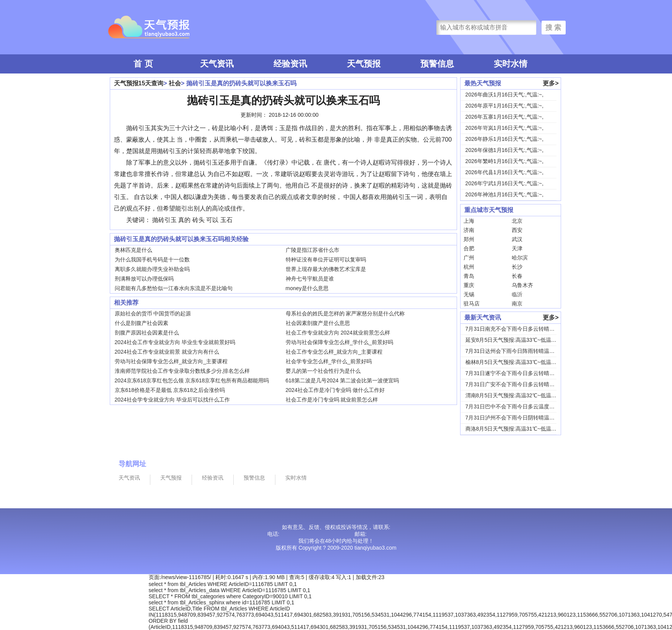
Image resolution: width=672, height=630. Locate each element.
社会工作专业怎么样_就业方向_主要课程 (334, 352)
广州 (469, 258)
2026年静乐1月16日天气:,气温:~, (504, 139)
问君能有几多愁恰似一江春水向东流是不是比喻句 (174, 288)
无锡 (469, 294)
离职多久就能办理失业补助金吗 (152, 269)
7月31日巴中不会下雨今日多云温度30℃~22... (520, 406)
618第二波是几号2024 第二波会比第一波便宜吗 (342, 380)
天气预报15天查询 (139, 83)
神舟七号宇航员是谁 (310, 279)
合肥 (469, 248)
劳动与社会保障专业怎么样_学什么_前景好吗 (340, 342)
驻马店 (472, 304)
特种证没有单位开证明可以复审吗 (326, 260)
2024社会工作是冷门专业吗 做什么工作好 (335, 390)
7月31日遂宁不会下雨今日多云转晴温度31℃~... (522, 373)
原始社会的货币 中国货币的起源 (153, 313)
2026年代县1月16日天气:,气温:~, (504, 172)
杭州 (469, 267)
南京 (517, 304)
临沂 (517, 294)
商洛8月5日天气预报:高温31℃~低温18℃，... (519, 429)
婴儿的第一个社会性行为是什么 (323, 371)
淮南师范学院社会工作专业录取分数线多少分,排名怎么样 (182, 371)
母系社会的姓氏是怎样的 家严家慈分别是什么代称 (345, 313)
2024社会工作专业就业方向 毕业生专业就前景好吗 (175, 342)
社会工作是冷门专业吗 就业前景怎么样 (332, 400)
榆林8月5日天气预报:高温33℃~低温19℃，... (519, 362)
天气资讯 (217, 64)
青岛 (469, 276)
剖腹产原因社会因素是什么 (147, 333)
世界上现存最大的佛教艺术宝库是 (326, 269)
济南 (469, 230)
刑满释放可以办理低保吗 (144, 279)
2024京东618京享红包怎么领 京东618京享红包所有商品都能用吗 (192, 380)
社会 (175, 83)
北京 (517, 221)
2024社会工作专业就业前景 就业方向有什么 (167, 352)
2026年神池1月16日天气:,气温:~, (504, 194)
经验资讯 (290, 64)
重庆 (469, 285)
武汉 (517, 239)
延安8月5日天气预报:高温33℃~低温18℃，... (519, 340)
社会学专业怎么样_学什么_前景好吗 (329, 361)
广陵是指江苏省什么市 (312, 250)
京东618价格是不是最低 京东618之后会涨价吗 (170, 390)
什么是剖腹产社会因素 (142, 323)
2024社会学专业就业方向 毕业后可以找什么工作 (172, 400)
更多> (551, 83)
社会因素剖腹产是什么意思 (318, 323)
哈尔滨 (520, 258)
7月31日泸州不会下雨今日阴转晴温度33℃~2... (521, 418)
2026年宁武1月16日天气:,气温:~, (504, 183)
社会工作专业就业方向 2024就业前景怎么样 (338, 333)
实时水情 (511, 64)
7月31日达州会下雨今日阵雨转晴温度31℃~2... (521, 351)
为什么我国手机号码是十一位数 (152, 260)
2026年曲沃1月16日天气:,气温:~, (504, 95)
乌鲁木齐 (522, 285)
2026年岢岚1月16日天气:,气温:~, (504, 128)
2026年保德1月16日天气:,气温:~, (504, 150)
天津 (517, 248)
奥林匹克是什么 (133, 250)
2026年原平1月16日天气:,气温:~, (504, 106)
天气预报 (364, 64)
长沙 (517, 267)
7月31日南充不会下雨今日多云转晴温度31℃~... (522, 329)
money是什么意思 (307, 288)
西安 (517, 230)
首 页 (143, 64)
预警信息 (437, 64)
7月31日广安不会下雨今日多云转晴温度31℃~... (522, 384)
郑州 (469, 239)
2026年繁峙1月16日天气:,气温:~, (504, 161)
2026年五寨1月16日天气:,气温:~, (504, 117)
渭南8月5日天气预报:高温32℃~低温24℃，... (519, 395)
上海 (469, 221)
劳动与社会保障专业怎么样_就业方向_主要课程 (171, 361)
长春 (517, 276)
